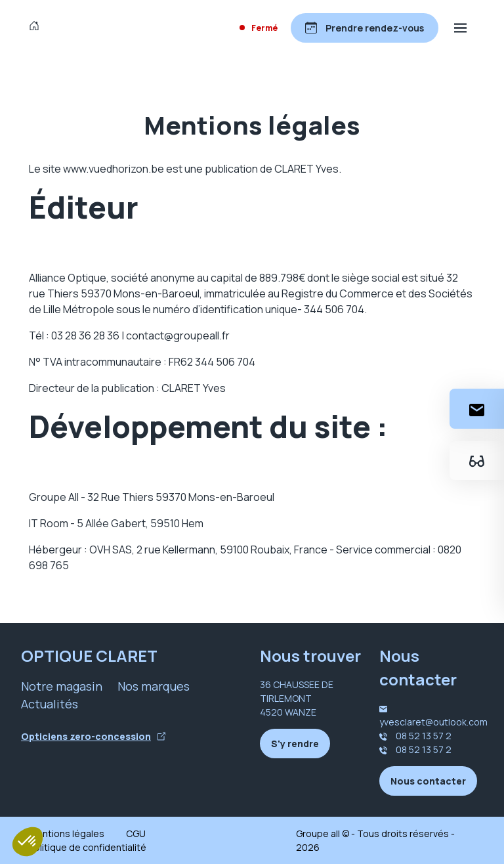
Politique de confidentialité (88, 847)
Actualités (50, 704)
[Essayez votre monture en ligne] (477, 461)
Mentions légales (67, 833)
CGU (136, 833)
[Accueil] (37, 28)
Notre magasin (62, 686)
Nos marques (154, 686)
